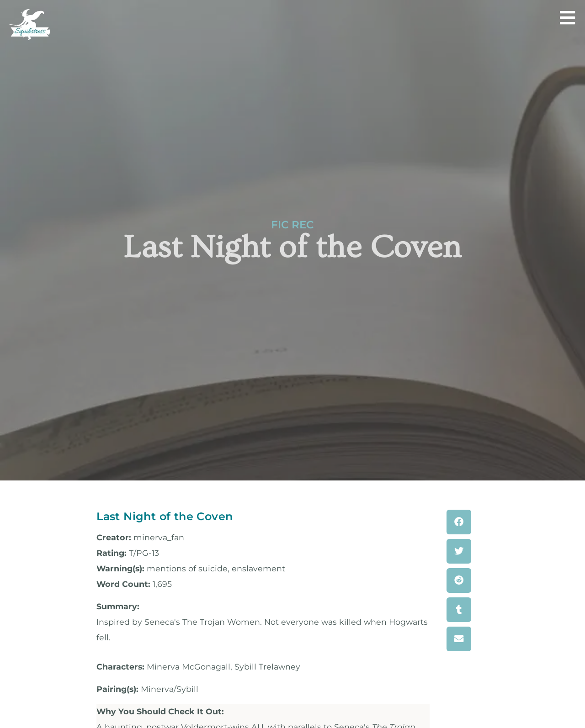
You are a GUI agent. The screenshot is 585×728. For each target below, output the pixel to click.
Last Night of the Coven (165, 516)
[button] (459, 522)
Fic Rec (292, 225)
